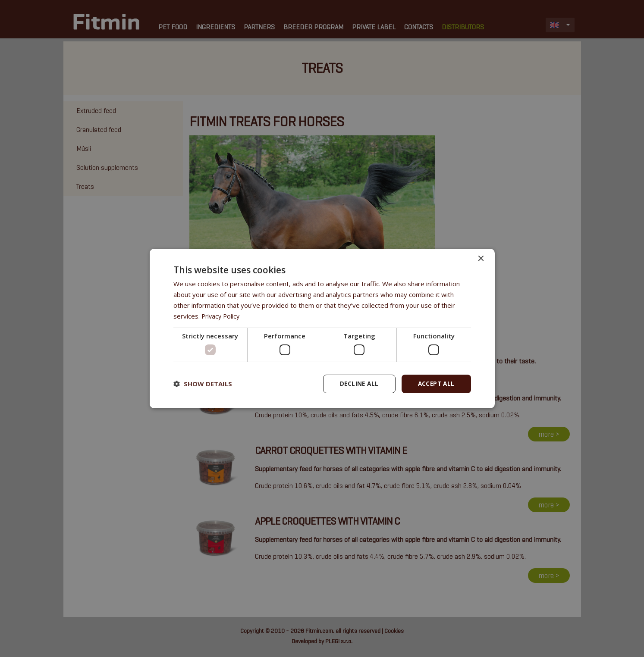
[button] (203, 384)
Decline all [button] (357, 383)
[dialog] (322, 328)
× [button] (481, 258)
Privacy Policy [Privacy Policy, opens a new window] (222, 316)
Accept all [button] (435, 383)
